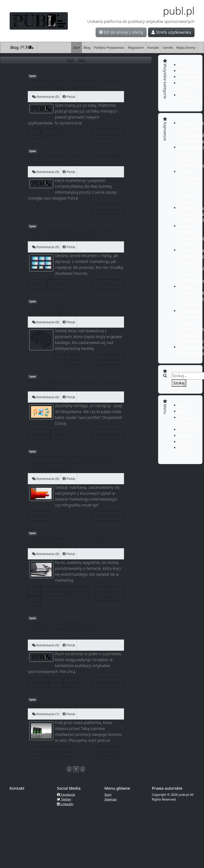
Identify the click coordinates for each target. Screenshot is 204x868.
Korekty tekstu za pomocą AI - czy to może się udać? (74, 310)
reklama (80, 591)
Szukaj (179, 383)
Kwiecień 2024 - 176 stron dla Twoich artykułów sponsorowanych (74, 84)
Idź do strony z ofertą (121, 32)
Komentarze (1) (45, 714)
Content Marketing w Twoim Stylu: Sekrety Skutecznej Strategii (72, 235)
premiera (67, 751)
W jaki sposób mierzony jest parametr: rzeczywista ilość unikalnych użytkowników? (63, 630)
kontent (37, 284)
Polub (69, 97)
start (49, 751)
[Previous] (69, 770)
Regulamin (136, 48)
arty (34, 591)
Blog (22, 47)
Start (76, 48)
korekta (74, 360)
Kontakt (153, 48)
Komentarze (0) (45, 97)
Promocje (187, 71)
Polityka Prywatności (109, 48)
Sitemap (110, 799)
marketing (58, 284)
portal (71, 683)
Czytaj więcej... (108, 134)
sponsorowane (55, 591)
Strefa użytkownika (171, 32)
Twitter (64, 799)
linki (34, 601)
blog (57, 434)
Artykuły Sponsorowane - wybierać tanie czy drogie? (71, 541)
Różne (184, 65)
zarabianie (39, 434)
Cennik (168, 48)
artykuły (51, 134)
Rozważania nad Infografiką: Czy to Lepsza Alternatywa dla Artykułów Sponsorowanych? (72, 463)
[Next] (83, 770)
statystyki (38, 683)
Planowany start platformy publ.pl (71, 705)
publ (34, 134)
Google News (190, 77)
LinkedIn (65, 804)
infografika (39, 516)
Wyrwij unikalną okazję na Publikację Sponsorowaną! (74, 159)
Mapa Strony (186, 48)
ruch (56, 683)
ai (60, 360)
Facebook (66, 795)
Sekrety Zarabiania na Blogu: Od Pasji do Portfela (75, 385)
